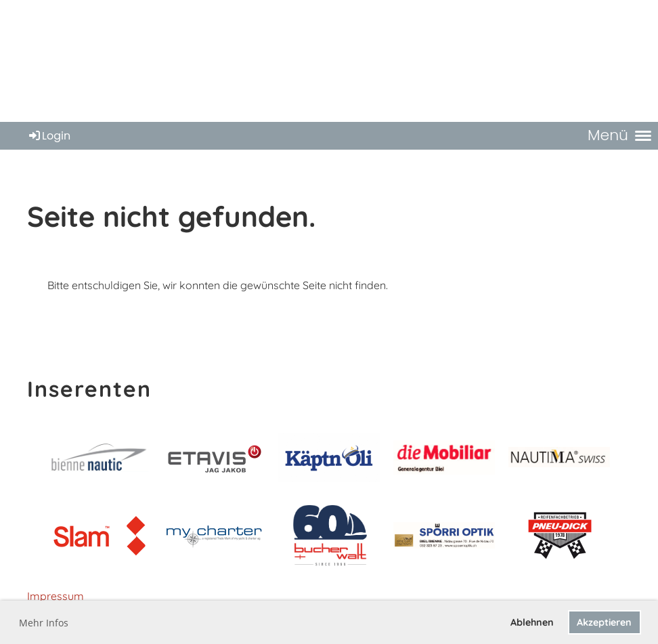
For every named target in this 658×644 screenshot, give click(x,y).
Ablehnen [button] (532, 622)
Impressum (56, 596)
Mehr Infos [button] (44, 623)
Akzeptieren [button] (604, 622)
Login (49, 136)
